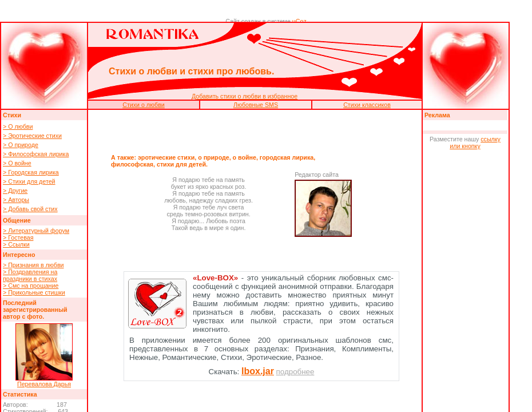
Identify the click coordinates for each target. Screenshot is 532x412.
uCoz (299, 21)
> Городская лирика (31, 172)
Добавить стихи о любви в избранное (245, 96)
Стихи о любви (144, 105)
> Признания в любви (33, 265)
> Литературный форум (36, 231)
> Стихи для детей (29, 181)
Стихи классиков (367, 105)
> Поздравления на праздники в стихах (30, 275)
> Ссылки (16, 244)
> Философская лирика (36, 154)
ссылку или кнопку (475, 142)
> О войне (17, 163)
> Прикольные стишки (34, 292)
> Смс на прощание (31, 286)
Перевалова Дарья (44, 384)
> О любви (18, 126)
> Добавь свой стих (30, 209)
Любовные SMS (256, 105)
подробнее (295, 372)
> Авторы (16, 200)
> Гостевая (18, 237)
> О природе (21, 145)
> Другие (15, 191)
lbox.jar (258, 371)
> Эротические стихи (32, 136)
